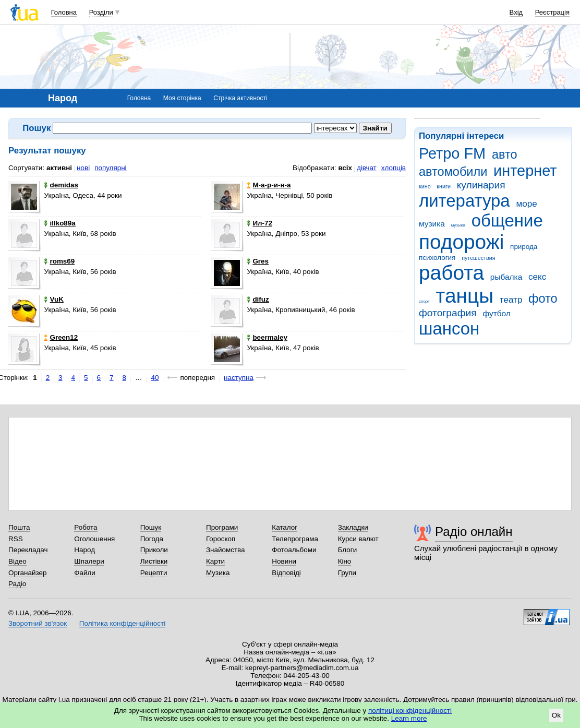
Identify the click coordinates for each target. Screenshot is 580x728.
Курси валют (358, 539)
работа (451, 273)
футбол (496, 313)
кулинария (481, 185)
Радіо (17, 584)
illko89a (59, 223)
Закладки (353, 527)
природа (524, 247)
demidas (61, 185)
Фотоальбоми (294, 550)
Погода (152, 539)
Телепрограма (295, 539)
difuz (258, 299)
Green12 (61, 337)
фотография (448, 313)
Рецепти (154, 573)
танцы (465, 296)
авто (505, 154)
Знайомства (226, 550)
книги (444, 186)
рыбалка (506, 277)
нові (83, 168)
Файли (85, 573)
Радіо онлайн (474, 532)
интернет (525, 171)
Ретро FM (452, 153)
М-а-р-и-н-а (269, 185)
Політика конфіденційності (122, 623)
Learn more (409, 718)
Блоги (348, 550)
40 (155, 378)
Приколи (154, 550)
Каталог (285, 527)
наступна (239, 378)
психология (437, 258)
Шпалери (89, 561)
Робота (86, 527)
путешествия (478, 258)
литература (464, 201)
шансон (449, 329)
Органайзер (27, 573)
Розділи (101, 12)
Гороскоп (221, 539)
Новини (284, 561)
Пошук (151, 527)
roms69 (59, 261)
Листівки (154, 561)
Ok (556, 715)
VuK (53, 299)
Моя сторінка (182, 98)
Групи (347, 573)
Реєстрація (552, 12)
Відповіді (286, 573)
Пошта (19, 527)
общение (507, 220)
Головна (64, 12)
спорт (424, 301)
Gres (258, 261)
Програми (222, 527)
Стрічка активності (240, 98)
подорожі (461, 242)
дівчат (367, 168)
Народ (84, 550)
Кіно (345, 561)
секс (537, 277)
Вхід (516, 12)
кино (425, 186)
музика (432, 224)
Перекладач (28, 550)
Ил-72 (259, 223)
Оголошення (94, 539)
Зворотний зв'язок (38, 623)
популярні (110, 168)
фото (543, 299)
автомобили (453, 172)
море (526, 204)
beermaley (267, 337)
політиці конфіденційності (410, 711)
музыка (458, 225)
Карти (215, 561)
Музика (218, 573)
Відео (17, 561)
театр (511, 300)
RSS (16, 539)
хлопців (394, 168)
